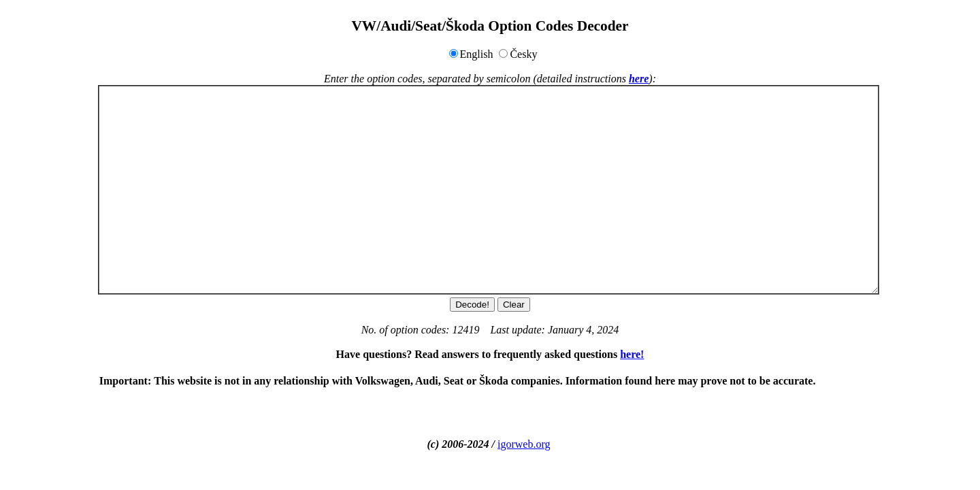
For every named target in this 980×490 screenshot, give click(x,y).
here (639, 79)
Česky (523, 54)
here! (632, 354)
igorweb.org (524, 444)
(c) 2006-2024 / (463, 444)
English (477, 54)
